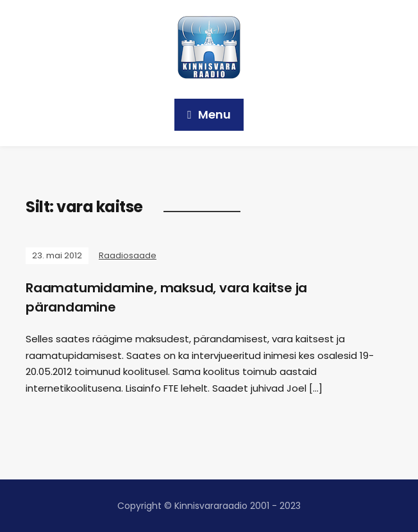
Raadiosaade (128, 255)
